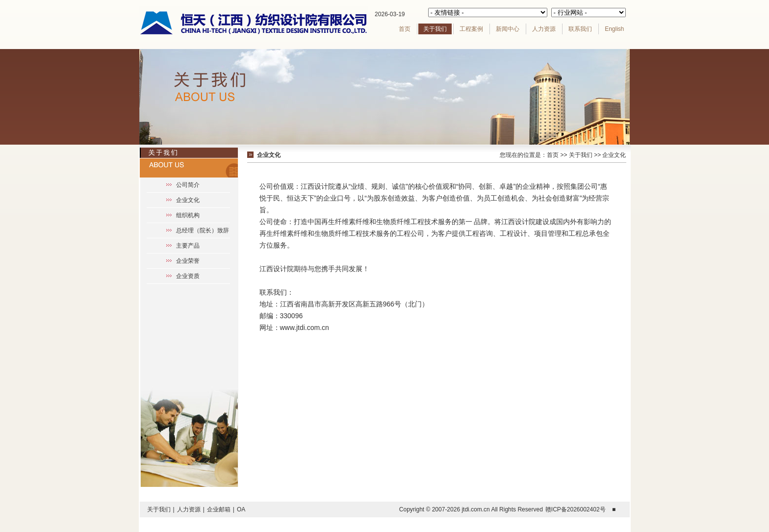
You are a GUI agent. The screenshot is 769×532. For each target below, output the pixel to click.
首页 (405, 29)
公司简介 (188, 185)
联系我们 (580, 29)
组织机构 (188, 215)
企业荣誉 (188, 261)
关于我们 (435, 29)
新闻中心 (508, 29)
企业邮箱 (219, 509)
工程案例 (471, 29)
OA (241, 509)
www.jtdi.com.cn (305, 328)
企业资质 (188, 276)
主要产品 (188, 246)
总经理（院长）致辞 (203, 230)
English (614, 29)
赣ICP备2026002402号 (576, 509)
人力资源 (544, 29)
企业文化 (188, 200)
